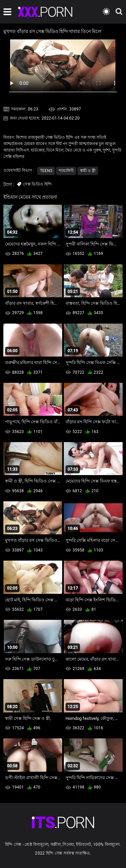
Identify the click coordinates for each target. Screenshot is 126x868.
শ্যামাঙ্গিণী (66, 171)
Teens (46, 171)
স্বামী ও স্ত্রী (88, 171)
